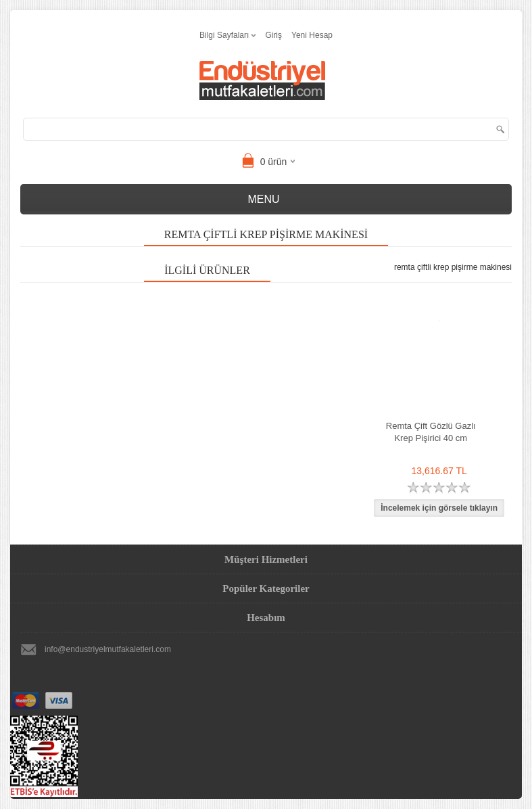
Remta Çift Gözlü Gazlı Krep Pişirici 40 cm (431, 432)
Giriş (273, 35)
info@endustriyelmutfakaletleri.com (108, 649)
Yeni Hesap (312, 35)
